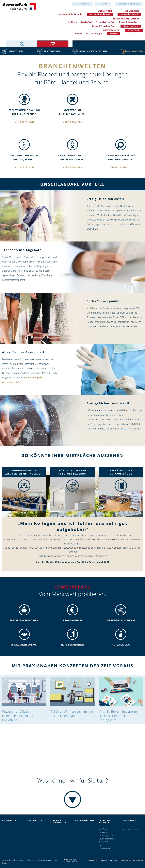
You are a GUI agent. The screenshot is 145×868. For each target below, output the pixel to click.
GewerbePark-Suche (129, 4)
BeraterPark (86, 22)
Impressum (138, 861)
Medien (114, 34)
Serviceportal (83, 4)
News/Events (111, 30)
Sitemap (114, 861)
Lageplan (104, 861)
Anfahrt (103, 4)
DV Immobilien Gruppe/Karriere (70, 861)
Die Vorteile (132, 11)
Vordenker (105, 11)
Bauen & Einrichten (128, 22)
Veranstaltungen (94, 34)
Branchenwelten (133, 51)
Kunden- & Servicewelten (93, 51)
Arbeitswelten (52, 51)
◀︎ (4, 466)
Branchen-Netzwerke (126, 19)
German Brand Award (100, 14)
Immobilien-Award (129, 14)
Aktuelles (78, 34)
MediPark (72, 22)
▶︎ (143, 466)
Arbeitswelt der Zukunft (71, 14)
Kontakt (134, 30)
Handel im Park (131, 26)
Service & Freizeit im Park (103, 26)
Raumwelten (16, 51)
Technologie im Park (106, 22)
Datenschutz (125, 861)
